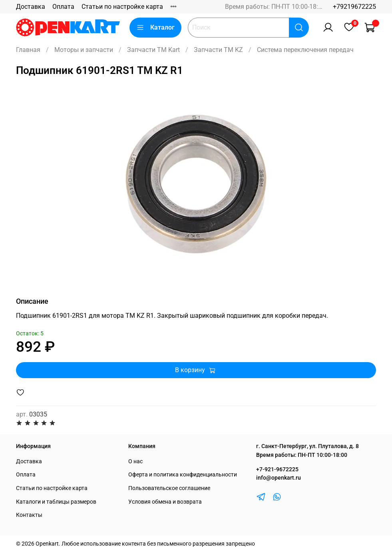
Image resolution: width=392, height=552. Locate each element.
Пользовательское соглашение (169, 488)
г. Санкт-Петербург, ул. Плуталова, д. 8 (307, 446)
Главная (28, 50)
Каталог (155, 28)
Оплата (63, 7)
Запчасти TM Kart (153, 50)
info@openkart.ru (279, 478)
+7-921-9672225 (277, 469)
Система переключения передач (305, 50)
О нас (135, 461)
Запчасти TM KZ (218, 50)
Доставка (31, 7)
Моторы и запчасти (84, 50)
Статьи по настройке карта (122, 7)
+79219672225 (354, 7)
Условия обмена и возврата (165, 502)
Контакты (29, 515)
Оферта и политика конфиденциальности (183, 475)
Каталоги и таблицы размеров (56, 502)
